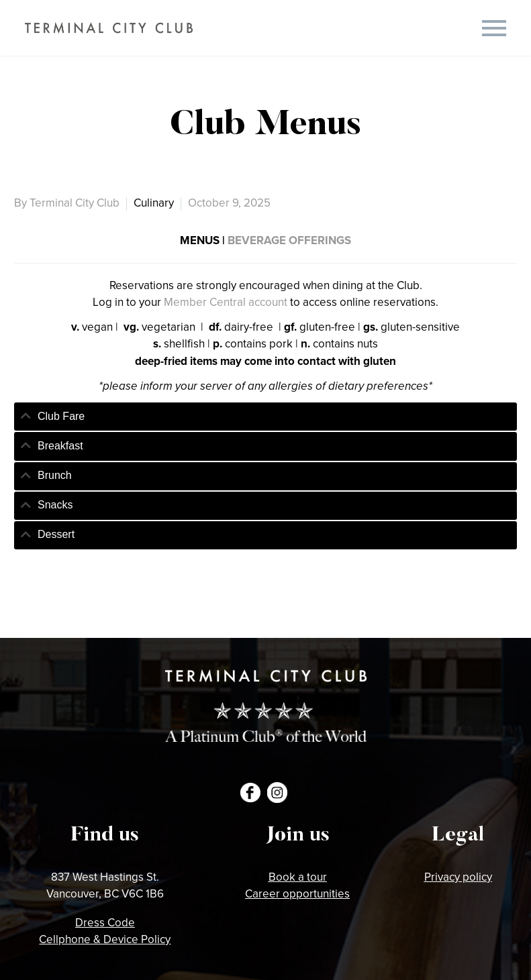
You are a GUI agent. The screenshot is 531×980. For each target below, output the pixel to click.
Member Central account (226, 302)
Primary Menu (494, 28)
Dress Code (105, 922)
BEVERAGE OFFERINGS (289, 240)
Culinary (154, 203)
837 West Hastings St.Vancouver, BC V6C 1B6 (105, 885)
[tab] (265, 417)
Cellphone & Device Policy (105, 939)
